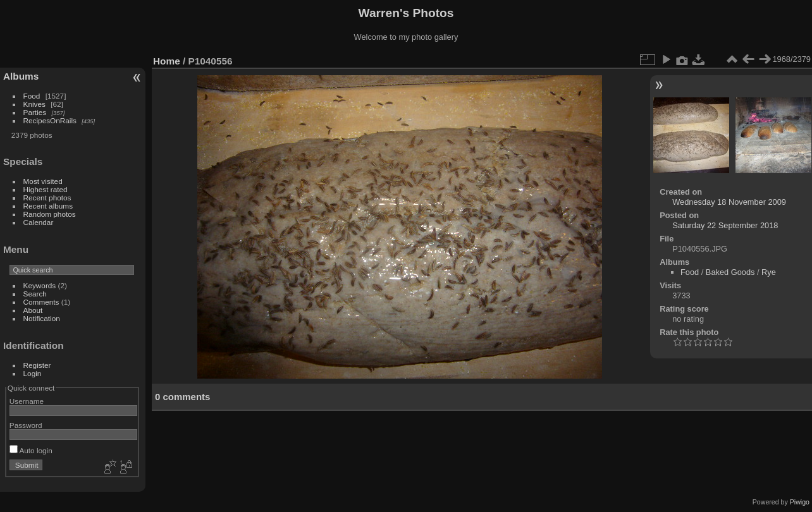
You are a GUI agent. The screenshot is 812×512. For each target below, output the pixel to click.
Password (26, 425)
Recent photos (47, 198)
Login (33, 373)
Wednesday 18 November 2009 (729, 202)
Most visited (43, 181)
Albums (21, 76)
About (33, 310)
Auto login (31, 450)
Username (27, 401)
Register (37, 365)
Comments (41, 302)
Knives (34, 104)
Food (32, 96)
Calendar (39, 222)
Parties (35, 112)
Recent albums (48, 206)
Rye (769, 272)
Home (167, 61)
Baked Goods (730, 272)
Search (35, 294)
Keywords (40, 285)
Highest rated (46, 189)
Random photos (50, 214)
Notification (42, 318)
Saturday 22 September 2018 (725, 225)
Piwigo (800, 502)
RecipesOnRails (50, 120)
